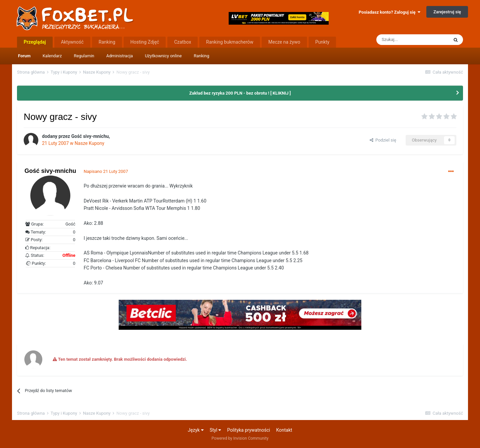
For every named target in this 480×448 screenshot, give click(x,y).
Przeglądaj (35, 42)
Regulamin (84, 56)
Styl (215, 430)
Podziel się (383, 140)
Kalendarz (52, 56)
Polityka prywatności (249, 430)
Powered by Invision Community (240, 438)
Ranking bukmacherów (230, 42)
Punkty (322, 42)
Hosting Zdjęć (145, 42)
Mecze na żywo (284, 42)
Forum (24, 56)
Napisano (106, 171)
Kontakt (284, 430)
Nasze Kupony (89, 143)
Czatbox (182, 42)
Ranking (201, 56)
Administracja (120, 56)
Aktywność (72, 42)
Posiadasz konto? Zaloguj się (389, 12)
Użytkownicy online (163, 56)
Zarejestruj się (447, 12)
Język (195, 430)
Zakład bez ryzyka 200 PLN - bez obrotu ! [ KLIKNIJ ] (240, 93)
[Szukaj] (412, 40)
